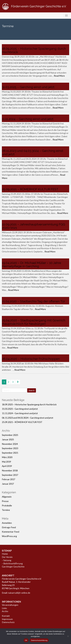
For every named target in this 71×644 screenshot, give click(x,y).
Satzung (7, 560)
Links (4, 608)
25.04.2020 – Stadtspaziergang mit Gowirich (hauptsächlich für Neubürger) (34, 322)
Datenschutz (8, 622)
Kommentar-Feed (11, 532)
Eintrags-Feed (9, 527)
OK (26, 640)
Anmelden (7, 523)
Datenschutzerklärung (39, 640)
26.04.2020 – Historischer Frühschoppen (31, 359)
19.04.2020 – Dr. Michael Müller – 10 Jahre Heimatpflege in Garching (31, 265)
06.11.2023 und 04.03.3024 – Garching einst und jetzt (33, 152)
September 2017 (10, 475)
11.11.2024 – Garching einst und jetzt (28, 119)
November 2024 (10, 444)
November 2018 (10, 470)
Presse (5, 501)
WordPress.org (9, 536)
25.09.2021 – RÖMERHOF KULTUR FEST (30, 189)
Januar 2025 (8, 439)
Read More (59, 76)
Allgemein (7, 497)
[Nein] (68, 636)
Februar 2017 (8, 479)
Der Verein (7, 557)
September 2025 (10, 435)
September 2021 (10, 453)
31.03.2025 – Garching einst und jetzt (28, 87)
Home (5, 554)
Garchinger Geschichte (13, 567)
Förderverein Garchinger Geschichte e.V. (35, 10)
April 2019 (7, 466)
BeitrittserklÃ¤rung (13, 563)
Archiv (5, 611)
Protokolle (7, 505)
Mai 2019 (6, 462)
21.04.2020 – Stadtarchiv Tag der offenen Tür (33, 301)
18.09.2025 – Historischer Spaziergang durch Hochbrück (34, 50)
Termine (6, 510)
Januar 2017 (8, 484)
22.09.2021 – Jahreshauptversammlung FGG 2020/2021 (33, 226)
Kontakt (6, 616)
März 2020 (7, 457)
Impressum (7, 619)
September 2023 (10, 448)
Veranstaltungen (10, 605)
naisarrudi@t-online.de (19, 593)
